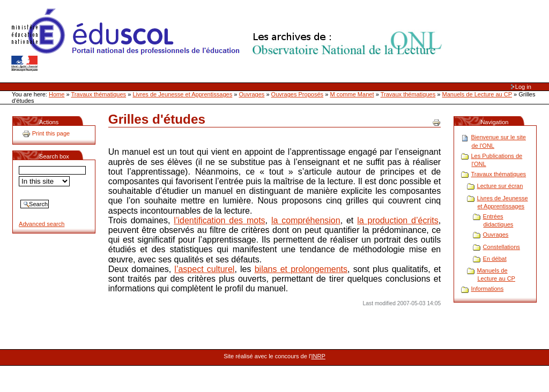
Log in (523, 87)
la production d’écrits (398, 220)
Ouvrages (252, 94)
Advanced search (42, 224)
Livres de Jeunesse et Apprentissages (182, 94)
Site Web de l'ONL (229, 40)
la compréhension (306, 220)
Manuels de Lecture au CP (477, 94)
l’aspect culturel (204, 269)
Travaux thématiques (99, 94)
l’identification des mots (219, 220)
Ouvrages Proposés (298, 94)
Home (57, 94)
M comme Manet (352, 94)
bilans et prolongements (301, 269)
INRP (318, 356)
